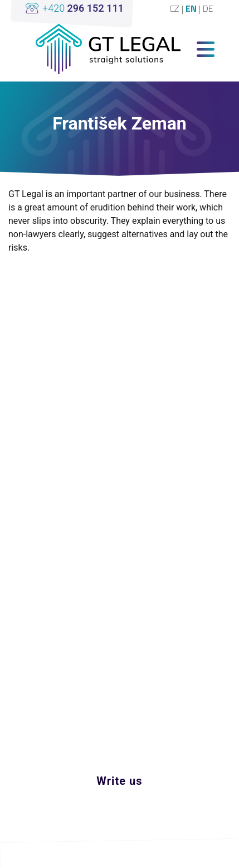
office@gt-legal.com (104, 735)
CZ (175, 8)
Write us (119, 781)
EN (192, 8)
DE (208, 8)
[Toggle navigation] (206, 49)
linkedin (111, 691)
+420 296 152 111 (100, 757)
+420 (83, 8)
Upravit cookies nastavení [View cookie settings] (120, 854)
